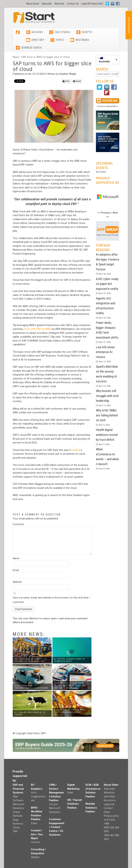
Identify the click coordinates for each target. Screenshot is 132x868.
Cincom (35, 842)
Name (16, 558)
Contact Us (73, 4)
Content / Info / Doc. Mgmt (37, 834)
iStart (70, 793)
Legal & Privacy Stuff (92, 4)
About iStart (33, 4)
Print (66, 81)
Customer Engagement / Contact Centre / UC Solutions (57, 827)
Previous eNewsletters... (108, 106)
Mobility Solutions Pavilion (91, 808)
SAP (15, 831)
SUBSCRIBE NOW (129, 25)
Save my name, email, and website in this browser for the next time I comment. (51, 600)
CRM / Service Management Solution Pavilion (56, 793)
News (16, 57)
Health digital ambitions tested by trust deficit (107, 435)
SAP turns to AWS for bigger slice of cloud (45, 57)
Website (17, 582)
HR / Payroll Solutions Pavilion (74, 804)
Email (77, 81)
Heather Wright (68, 74)
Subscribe (47, 4)
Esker (34, 823)
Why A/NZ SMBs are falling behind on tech (107, 415)
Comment (18, 524)
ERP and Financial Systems (18, 789)
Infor (34, 793)
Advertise (59, 4)
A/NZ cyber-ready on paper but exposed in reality (107, 284)
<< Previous (104, 213)
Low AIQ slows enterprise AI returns (105, 352)
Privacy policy (111, 816)
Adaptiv (35, 857)
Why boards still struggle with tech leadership (107, 396)
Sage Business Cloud (18, 824)
